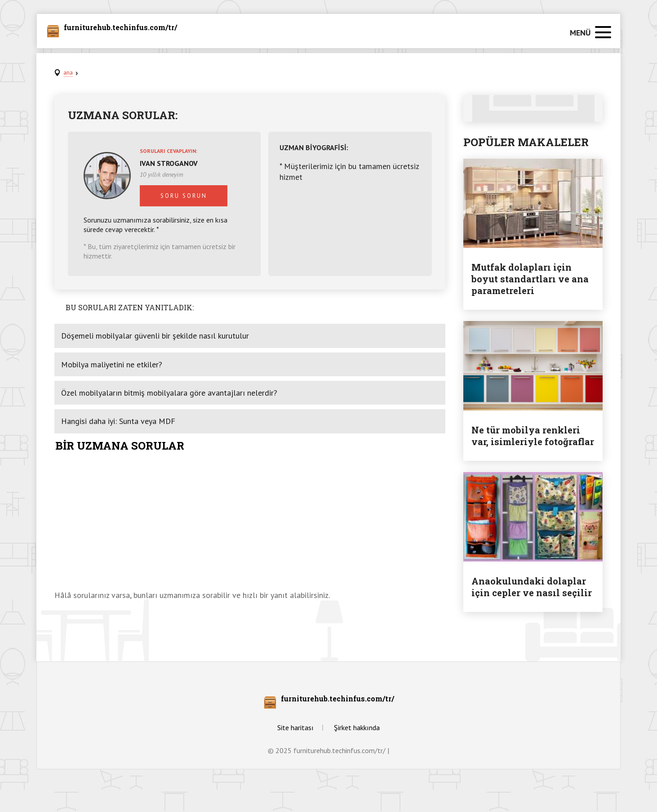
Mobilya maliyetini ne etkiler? (112, 364)
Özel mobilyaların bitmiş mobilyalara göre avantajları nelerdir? (169, 393)
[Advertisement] (250, 522)
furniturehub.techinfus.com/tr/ (120, 28)
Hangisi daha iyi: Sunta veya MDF (118, 421)
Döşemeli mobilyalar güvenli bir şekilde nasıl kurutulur (155, 336)
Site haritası (295, 727)
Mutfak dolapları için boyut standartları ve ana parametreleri (530, 279)
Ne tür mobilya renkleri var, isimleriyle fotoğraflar (533, 436)
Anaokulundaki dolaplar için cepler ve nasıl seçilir (532, 587)
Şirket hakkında (357, 727)
